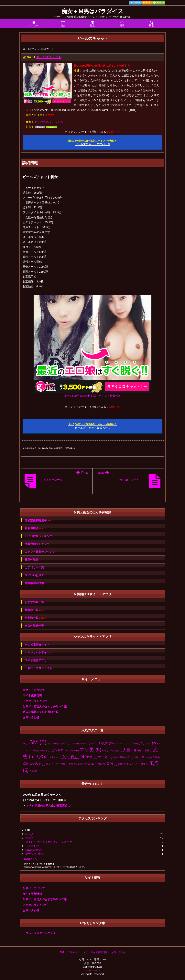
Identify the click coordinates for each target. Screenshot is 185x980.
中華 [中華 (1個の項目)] (106, 750)
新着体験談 (34, 528)
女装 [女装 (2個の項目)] (92, 757)
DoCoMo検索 (33, 850)
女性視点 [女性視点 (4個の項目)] (74, 757)
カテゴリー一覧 (34, 567)
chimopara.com (93, 970)
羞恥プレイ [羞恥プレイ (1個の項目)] (133, 764)
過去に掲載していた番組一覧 (41, 712)
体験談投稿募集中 (38, 520)
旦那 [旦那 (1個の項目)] (156, 757)
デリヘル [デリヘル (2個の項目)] (147, 743)
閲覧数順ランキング (37, 544)
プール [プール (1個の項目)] (74, 750)
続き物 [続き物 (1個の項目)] (93, 764)
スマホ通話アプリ (36, 660)
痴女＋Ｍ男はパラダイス (92, 11)
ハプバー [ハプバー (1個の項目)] (32, 750)
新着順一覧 (34, 610)
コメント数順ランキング (40, 552)
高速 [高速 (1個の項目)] (33, 771)
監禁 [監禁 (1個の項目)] (73, 764)
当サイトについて (34, 690)
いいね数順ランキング (38, 536)
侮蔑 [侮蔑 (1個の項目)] (140, 750)
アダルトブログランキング (39, 933)
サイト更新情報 (32, 695)
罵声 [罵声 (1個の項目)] (122, 764)
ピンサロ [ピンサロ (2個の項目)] (60, 750)
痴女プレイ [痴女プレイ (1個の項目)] (53, 764)
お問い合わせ (31, 717)
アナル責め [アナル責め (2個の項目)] (103, 743)
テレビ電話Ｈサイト (37, 645)
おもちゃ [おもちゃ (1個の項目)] (64, 743)
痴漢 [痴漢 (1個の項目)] (65, 764)
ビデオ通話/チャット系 (49, 122)
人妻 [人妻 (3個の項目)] (129, 750)
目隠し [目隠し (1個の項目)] (82, 764)
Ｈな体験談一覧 (34, 626)
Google (30, 834)
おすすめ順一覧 (34, 602)
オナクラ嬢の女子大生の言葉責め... (48, 806)
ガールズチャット (49, 57)
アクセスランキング (35, 701)
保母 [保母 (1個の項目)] (149, 750)
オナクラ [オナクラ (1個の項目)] (119, 743)
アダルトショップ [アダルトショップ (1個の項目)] (81, 743)
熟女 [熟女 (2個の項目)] (40, 764)
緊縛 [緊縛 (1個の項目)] (102, 764)
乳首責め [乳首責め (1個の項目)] (116, 750)
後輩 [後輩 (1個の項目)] (137, 757)
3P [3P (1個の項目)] (26, 743)
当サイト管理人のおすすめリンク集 (45, 706)
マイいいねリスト (36, 575)
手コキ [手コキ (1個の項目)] (147, 757)
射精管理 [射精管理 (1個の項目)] (119, 757)
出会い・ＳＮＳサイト (38, 668)
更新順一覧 (35, 618)
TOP (62, 952)
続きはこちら (30, 859)
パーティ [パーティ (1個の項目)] (45, 750)
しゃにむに (32, 846)
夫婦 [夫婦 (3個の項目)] (42, 757)
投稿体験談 (32, 560)
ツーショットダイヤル (38, 652)
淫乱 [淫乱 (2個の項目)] (28, 764)
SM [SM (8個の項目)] (38, 742)
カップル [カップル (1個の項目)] (132, 743)
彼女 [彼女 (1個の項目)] (129, 757)
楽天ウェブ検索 (35, 854)
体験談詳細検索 (34, 583)
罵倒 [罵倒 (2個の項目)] (112, 764)
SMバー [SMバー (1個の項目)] (53, 743)
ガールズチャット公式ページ (92, 143)
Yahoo (29, 838)
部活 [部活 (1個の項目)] (145, 764)
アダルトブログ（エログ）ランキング (49, 842)
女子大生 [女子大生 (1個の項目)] (55, 757)
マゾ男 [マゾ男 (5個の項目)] (90, 750)
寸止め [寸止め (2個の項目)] (105, 757)
